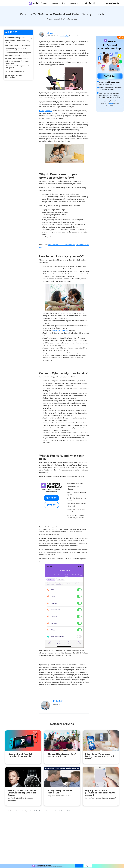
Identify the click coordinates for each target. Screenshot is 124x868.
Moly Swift (50, 33)
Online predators (46, 111)
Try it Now (51, 498)
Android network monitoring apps (19, 53)
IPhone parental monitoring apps (18, 58)
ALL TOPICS (11, 32)
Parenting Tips (64, 36)
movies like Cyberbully (60, 331)
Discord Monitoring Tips (15, 56)
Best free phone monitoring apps (18, 45)
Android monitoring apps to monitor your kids (16, 49)
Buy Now (51, 505)
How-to (12, 811)
